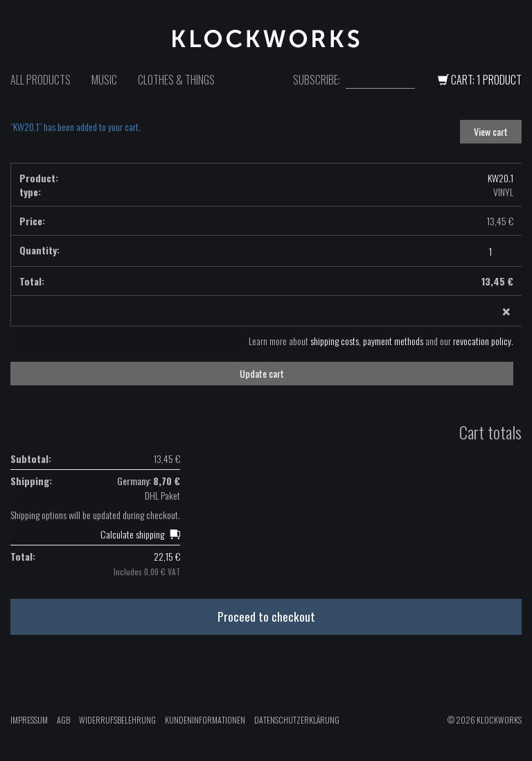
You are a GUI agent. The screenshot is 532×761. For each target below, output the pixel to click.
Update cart (262, 373)
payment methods (393, 341)
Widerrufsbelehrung (117, 720)
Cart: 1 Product (480, 80)
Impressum (29, 720)
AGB (63, 720)
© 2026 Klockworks (485, 720)
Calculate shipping (132, 534)
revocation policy (482, 341)
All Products (41, 80)
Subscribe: (317, 80)
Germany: (149, 481)
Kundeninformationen (205, 720)
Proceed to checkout (266, 616)
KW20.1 (500, 178)
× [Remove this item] (506, 312)
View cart (491, 131)
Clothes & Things (176, 80)
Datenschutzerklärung (297, 720)
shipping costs (335, 341)
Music (104, 80)
